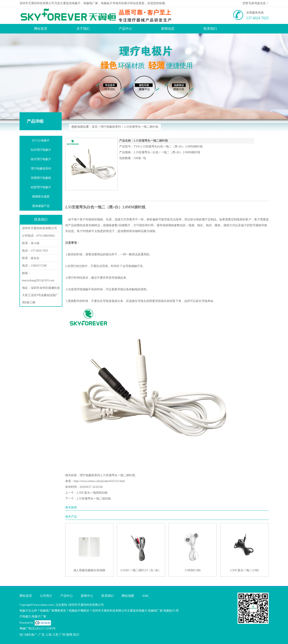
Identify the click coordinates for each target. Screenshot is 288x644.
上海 (48, 635)
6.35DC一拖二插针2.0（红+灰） (141, 570)
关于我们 (83, 29)
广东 (42, 635)
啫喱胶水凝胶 (41, 197)
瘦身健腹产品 (41, 206)
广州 (62, 635)
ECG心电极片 (41, 140)
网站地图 (128, 596)
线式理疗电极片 (41, 159)
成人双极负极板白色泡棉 (89, 570)
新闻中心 (87, 596)
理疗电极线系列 (111, 127)
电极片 (76, 3)
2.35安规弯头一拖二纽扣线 (94, 499)
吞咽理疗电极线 (41, 178)
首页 (95, 127)
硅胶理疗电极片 (41, 187)
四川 (76, 635)
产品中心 (125, 29)
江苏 (55, 635)
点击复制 (61, 605)
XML (146, 596)
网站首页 (41, 29)
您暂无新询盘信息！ (256, 3)
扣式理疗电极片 (41, 150)
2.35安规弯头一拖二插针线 (141, 127)
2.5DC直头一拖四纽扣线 (92, 493)
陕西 (69, 635)
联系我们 (210, 29)
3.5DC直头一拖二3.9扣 (244, 570)
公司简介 (46, 596)
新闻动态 (168, 29)
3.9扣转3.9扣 (193, 570)
